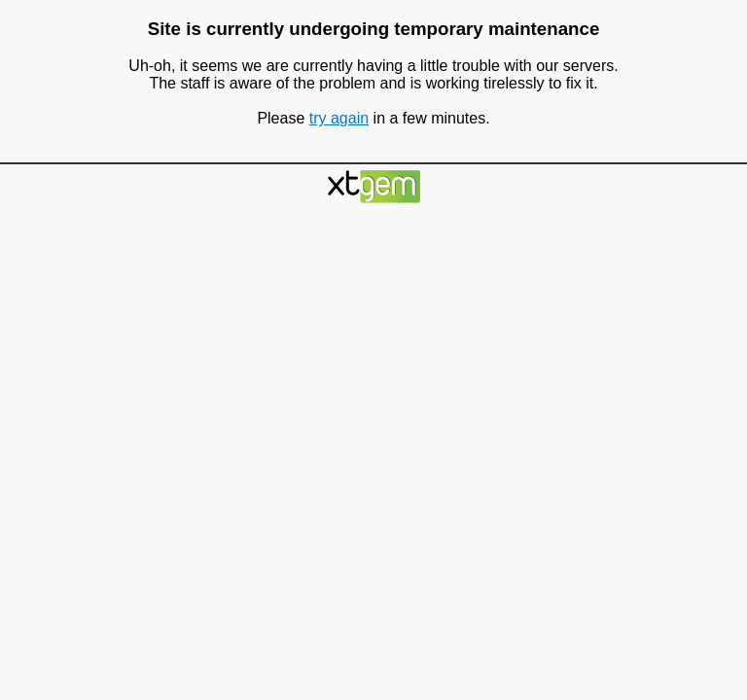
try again (339, 118)
